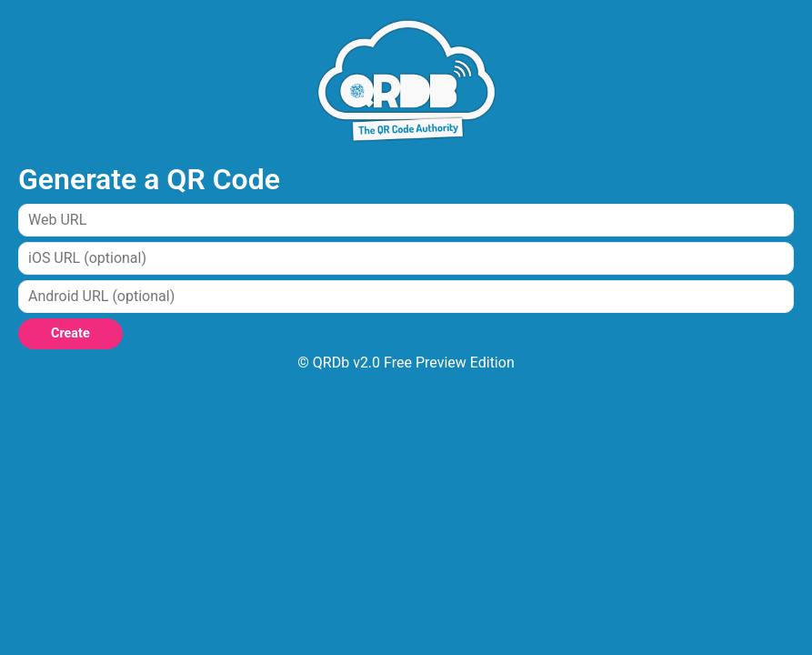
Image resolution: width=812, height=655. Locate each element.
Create (70, 333)
